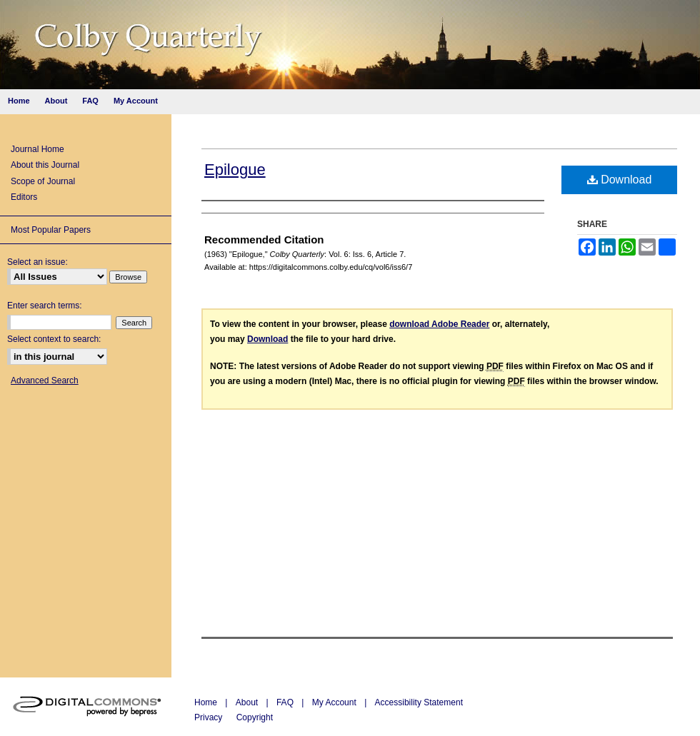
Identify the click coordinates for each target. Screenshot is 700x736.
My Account (335, 702)
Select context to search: (54, 339)
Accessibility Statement (419, 702)
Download (620, 180)
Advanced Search (45, 380)
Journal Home (37, 149)
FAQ (286, 702)
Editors (24, 197)
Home (207, 702)
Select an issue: (37, 262)
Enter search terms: (45, 306)
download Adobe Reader (439, 324)
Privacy (210, 717)
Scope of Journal (43, 181)
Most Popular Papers (51, 230)
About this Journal (45, 165)
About (248, 702)
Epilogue (235, 170)
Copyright (255, 717)
